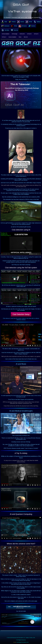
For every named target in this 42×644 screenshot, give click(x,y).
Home (4, 22)
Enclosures (5, 26)
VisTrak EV (29, 34)
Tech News (5, 30)
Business (32, 26)
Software (37, 22)
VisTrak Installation (6, 34)
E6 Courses (23, 26)
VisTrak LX (4, 37)
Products (12, 22)
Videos (20, 37)
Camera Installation (12, 37)
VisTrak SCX (22, 34)
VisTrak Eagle (14, 34)
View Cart (14, 30)
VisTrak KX (36, 34)
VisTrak (29, 22)
